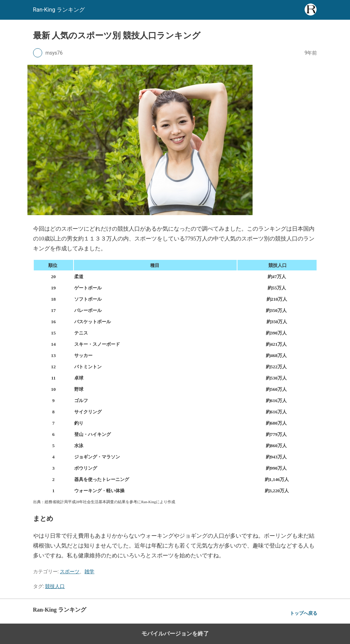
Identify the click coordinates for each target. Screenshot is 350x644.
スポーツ (70, 571)
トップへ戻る (304, 613)
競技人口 (55, 586)
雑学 (89, 571)
